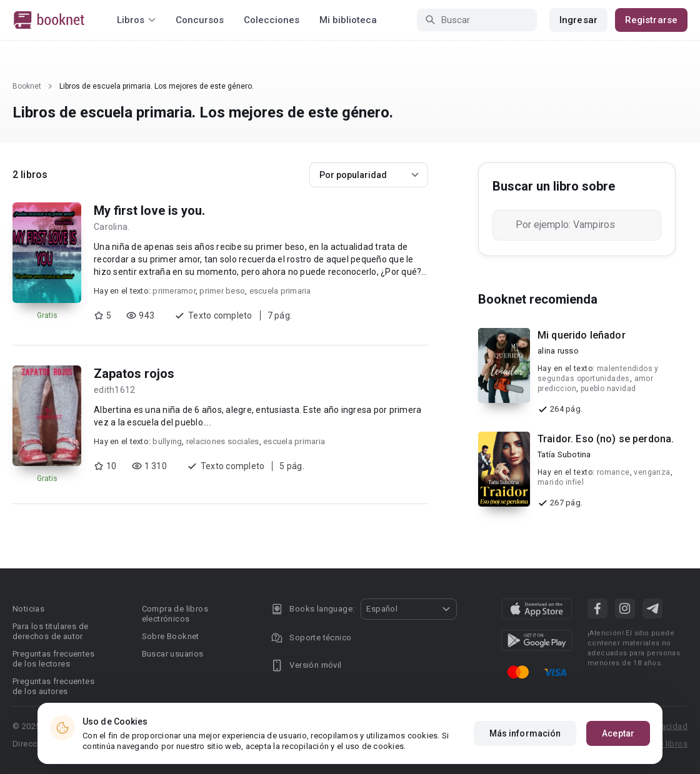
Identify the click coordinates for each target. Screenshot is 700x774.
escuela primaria (280, 291)
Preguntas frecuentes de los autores (53, 686)
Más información (525, 733)
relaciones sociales (223, 441)
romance (613, 472)
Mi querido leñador (582, 335)
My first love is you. (149, 211)
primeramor (174, 291)
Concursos (200, 20)
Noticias (28, 609)
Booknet (27, 86)
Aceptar (618, 733)
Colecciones (272, 20)
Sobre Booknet (171, 636)
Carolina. (112, 227)
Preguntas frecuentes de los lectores (53, 659)
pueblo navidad (608, 389)
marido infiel (561, 482)
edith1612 (114, 390)
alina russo (558, 351)
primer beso (222, 291)
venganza (652, 472)
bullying (167, 441)
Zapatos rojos (134, 374)
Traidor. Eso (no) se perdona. (606, 439)
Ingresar (578, 20)
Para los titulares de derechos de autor (50, 631)
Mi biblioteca (348, 20)
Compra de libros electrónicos (175, 614)
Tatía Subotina (564, 454)
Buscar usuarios (173, 654)
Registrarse (651, 20)
